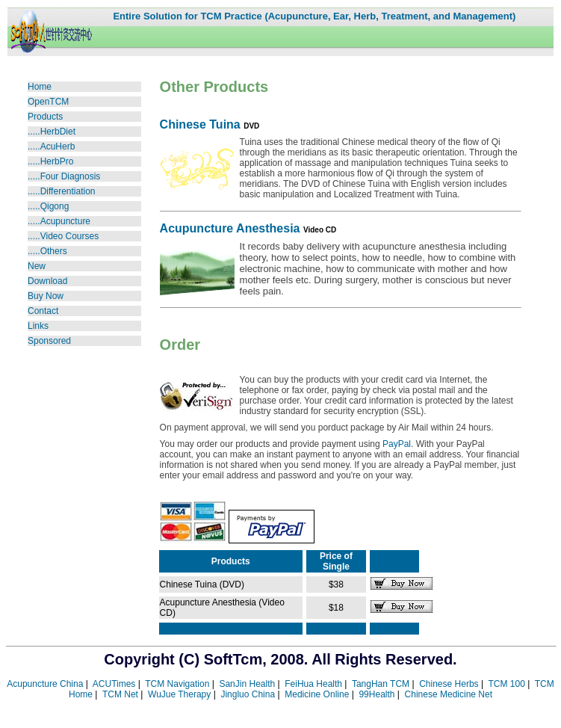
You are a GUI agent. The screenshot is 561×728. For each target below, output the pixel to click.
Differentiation (68, 191)
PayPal (397, 444)
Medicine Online (317, 694)
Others (54, 251)
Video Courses (63, 236)
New (37, 266)
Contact (43, 311)
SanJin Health (247, 684)
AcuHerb (58, 146)
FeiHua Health (313, 684)
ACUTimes (114, 684)
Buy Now (46, 296)
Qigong (55, 206)
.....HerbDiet (52, 132)
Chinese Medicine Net (449, 694)
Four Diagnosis (71, 176)
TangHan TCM (381, 684)
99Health (376, 694)
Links (38, 326)
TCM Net (120, 694)
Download (47, 281)
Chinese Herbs (449, 684)
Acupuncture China (45, 684)
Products (45, 117)
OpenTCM (48, 102)
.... (35, 206)
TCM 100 (506, 684)
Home (40, 87)
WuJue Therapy (179, 694)
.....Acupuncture (59, 221)
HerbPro (57, 161)
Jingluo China (248, 694)
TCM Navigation (177, 684)
